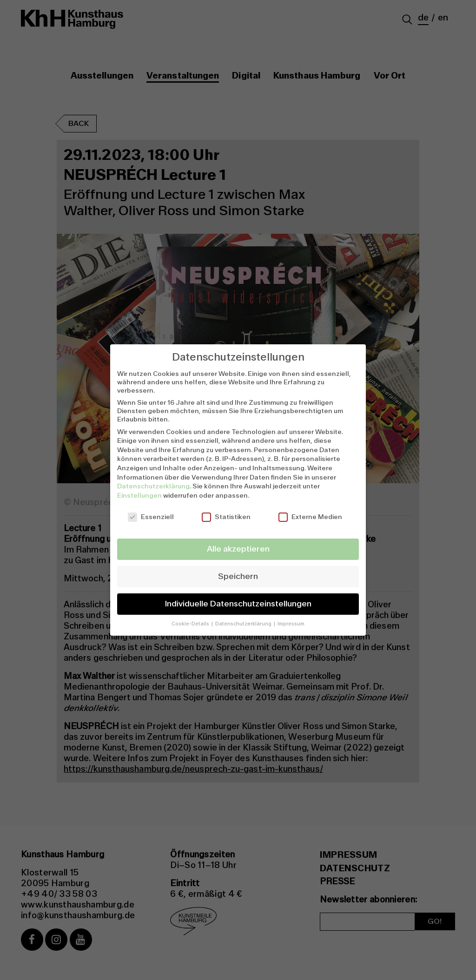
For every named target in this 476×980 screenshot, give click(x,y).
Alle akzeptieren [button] (238, 549)
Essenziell (151, 517)
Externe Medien (310, 517)
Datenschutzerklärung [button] (244, 624)
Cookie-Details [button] (191, 624)
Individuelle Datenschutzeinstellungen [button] (238, 604)
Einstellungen (139, 495)
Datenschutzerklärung (153, 486)
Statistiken (226, 517)
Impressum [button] (291, 624)
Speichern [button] (238, 576)
